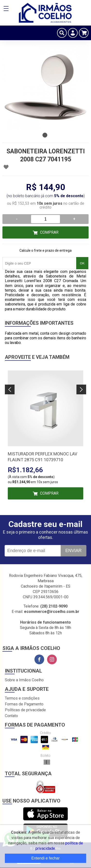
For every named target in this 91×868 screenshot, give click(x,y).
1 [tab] (45, 135)
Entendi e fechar (45, 858)
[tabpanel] (45, 87)
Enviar (73, 551)
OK (82, 263)
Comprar (49, 232)
